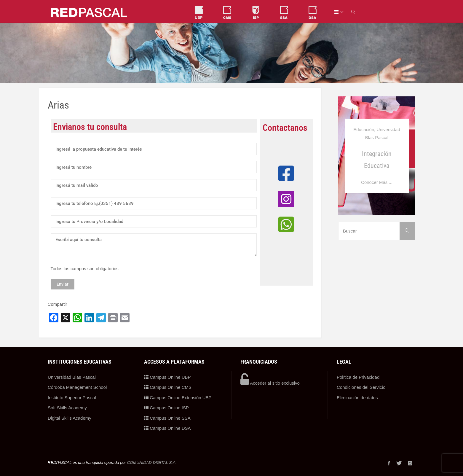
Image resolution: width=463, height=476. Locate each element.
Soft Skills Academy (67, 408)
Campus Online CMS (168, 387)
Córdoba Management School (77, 387)
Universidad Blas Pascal (72, 377)
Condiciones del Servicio (361, 387)
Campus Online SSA (167, 418)
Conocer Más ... (377, 182)
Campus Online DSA (167, 428)
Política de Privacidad (358, 377)
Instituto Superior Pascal (72, 398)
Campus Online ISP (166, 408)
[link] (354, 12)
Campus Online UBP (167, 377)
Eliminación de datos (357, 398)
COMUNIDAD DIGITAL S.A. (152, 463)
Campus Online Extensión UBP (178, 398)
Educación (364, 129)
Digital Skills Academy (70, 418)
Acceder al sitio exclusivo (270, 383)
